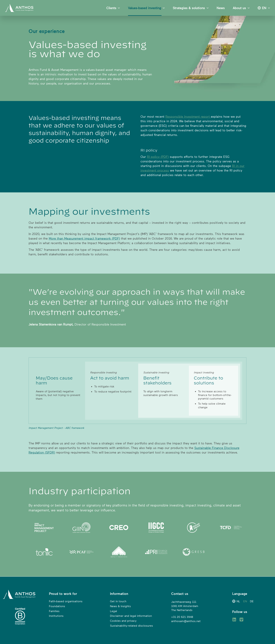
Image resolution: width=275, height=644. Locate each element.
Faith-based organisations (66, 601)
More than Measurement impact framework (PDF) (84, 238)
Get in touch (118, 601)
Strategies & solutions (189, 8)
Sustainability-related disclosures (131, 626)
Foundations (57, 606)
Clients (111, 8)
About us (239, 8)
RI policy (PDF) (158, 157)
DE (252, 601)
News (221, 8)
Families (54, 611)
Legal (113, 611)
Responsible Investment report (188, 116)
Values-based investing (145, 8)
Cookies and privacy (123, 621)
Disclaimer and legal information (131, 616)
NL (238, 601)
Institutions (56, 616)
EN (264, 8)
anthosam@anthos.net (186, 621)
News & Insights (120, 606)
